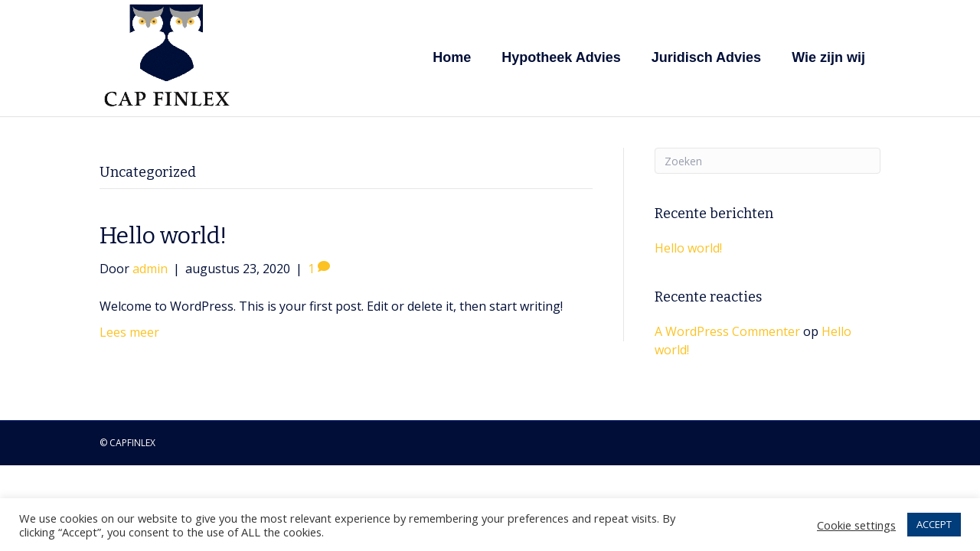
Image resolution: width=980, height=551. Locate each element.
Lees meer (129, 332)
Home (452, 57)
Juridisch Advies (706, 57)
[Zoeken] (768, 161)
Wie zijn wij (828, 57)
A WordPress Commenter (727, 331)
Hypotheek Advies (561, 57)
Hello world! (163, 236)
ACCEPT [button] (934, 524)
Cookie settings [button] (856, 525)
